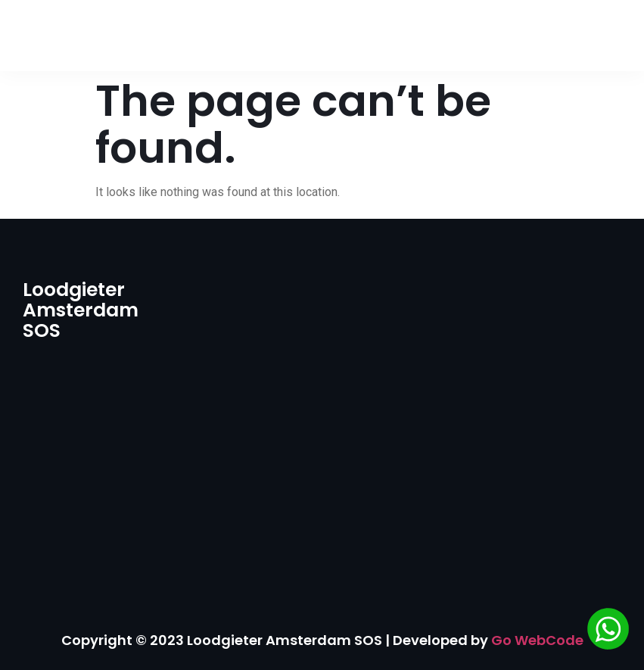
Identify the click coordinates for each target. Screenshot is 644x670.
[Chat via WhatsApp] (608, 631)
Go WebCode (537, 640)
